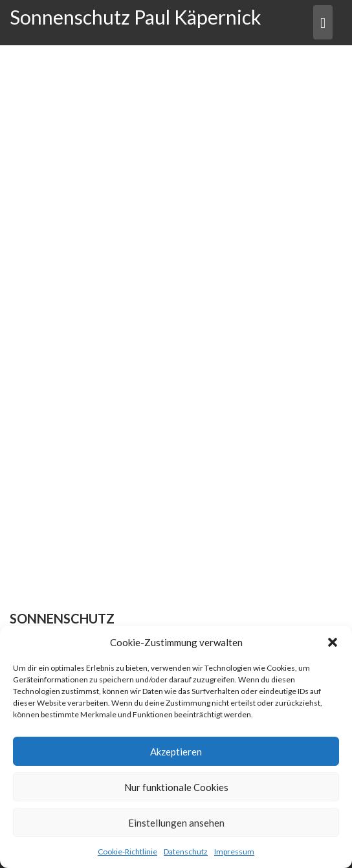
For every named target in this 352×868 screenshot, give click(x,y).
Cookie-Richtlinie (127, 852)
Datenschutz (186, 852)
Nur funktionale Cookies (176, 787)
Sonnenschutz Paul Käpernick (136, 17)
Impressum (234, 852)
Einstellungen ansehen (176, 823)
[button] (333, 642)
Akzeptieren (176, 752)
